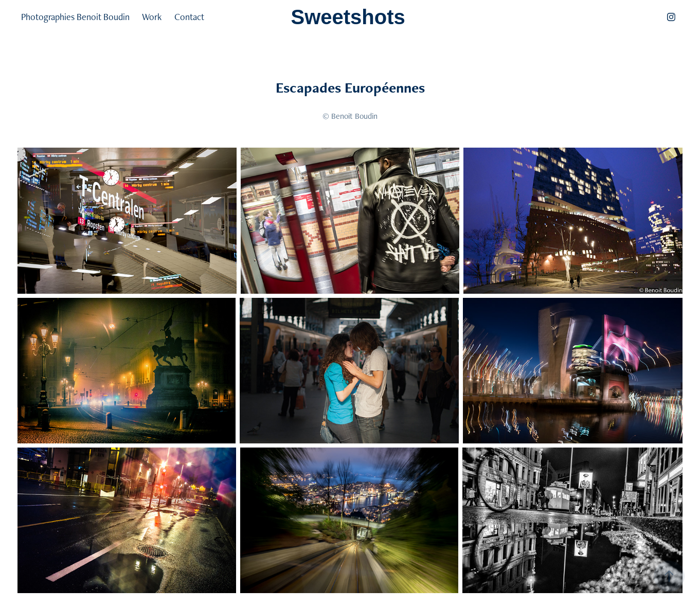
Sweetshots (348, 17)
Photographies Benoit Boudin (75, 17)
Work (152, 17)
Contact (189, 17)
